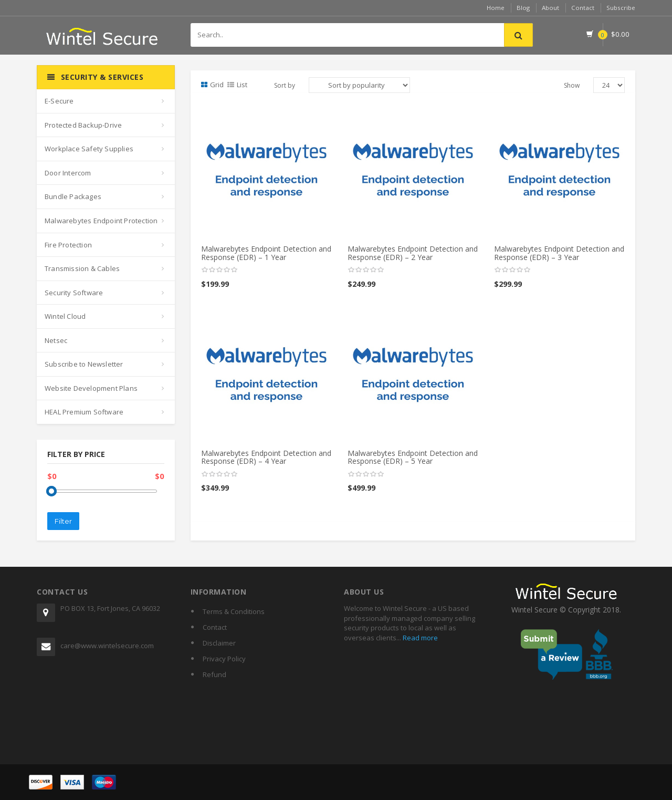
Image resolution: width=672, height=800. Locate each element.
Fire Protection (68, 245)
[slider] (219, 270)
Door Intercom (68, 173)
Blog (521, 8)
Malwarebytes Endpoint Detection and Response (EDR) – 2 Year (413, 253)
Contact (582, 8)
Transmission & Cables (82, 268)
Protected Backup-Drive (83, 125)
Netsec (56, 340)
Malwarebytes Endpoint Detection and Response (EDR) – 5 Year (413, 457)
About (549, 8)
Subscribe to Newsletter (84, 364)
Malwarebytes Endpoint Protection (101, 221)
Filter (63, 521)
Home (493, 8)
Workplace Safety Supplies (89, 149)
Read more (419, 638)
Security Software (74, 293)
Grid (212, 85)
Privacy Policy (224, 659)
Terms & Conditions (234, 611)
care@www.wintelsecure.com (107, 646)
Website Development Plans (91, 388)
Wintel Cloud (65, 316)
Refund (214, 674)
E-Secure (59, 101)
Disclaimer (219, 643)
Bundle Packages (73, 196)
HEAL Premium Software (84, 412)
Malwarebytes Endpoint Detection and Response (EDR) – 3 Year (559, 253)
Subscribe (621, 8)
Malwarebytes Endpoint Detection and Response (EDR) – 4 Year (266, 457)
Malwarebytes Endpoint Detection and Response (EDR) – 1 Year (266, 253)
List (237, 85)
